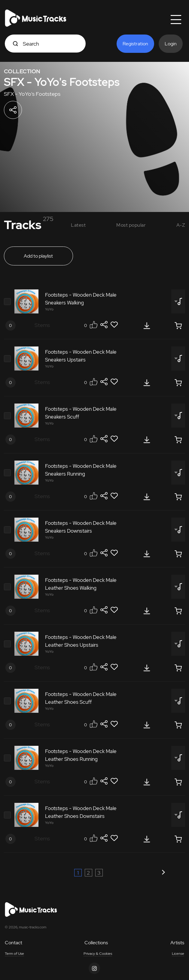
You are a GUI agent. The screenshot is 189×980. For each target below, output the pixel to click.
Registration (135, 44)
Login (171, 44)
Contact (14, 943)
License (178, 954)
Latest (78, 225)
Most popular (131, 225)
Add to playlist (38, 256)
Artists (177, 943)
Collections (96, 943)
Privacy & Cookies (98, 954)
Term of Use (14, 954)
